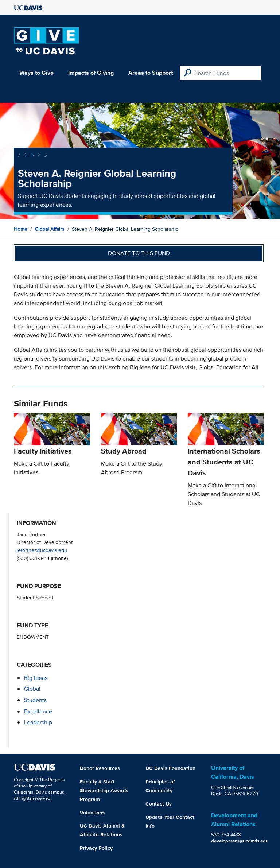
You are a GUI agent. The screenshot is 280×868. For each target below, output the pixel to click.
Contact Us (159, 804)
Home (21, 229)
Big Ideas (36, 678)
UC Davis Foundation (170, 768)
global (32, 689)
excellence (38, 711)
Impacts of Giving (91, 73)
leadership (38, 722)
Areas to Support (151, 73)
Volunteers (93, 813)
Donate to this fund (139, 253)
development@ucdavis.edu (240, 841)
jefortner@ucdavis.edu (42, 550)
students (35, 700)
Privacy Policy (96, 848)
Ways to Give (36, 73)
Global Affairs (50, 229)
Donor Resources (100, 768)
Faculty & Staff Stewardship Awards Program (104, 790)
